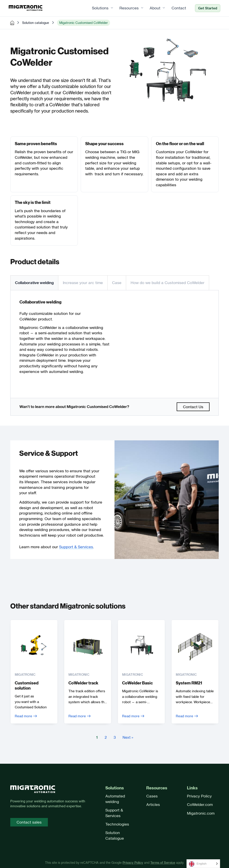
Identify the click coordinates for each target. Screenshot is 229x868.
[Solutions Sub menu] (111, 8)
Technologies (117, 824)
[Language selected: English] (203, 864)
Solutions (99, 8)
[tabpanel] (114, 344)
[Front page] (33, 790)
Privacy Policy (199, 796)
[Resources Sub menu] (141, 8)
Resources (128, 8)
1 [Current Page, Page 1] (97, 738)
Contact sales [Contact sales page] (29, 822)
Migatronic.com (201, 813)
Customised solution (27, 686)
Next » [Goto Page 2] (128, 738)
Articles (153, 805)
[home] (12, 23)
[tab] (34, 283)
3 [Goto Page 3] (115, 738)
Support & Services (76, 547)
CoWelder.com (200, 805)
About (154, 8)
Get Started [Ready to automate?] (206, 8)
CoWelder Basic (137, 683)
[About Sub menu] (162, 8)
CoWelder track (83, 683)
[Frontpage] (27, 8)
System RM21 (189, 683)
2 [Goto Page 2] (106, 738)
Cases (152, 796)
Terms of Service (163, 863)
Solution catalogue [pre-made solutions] (36, 23)
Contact (177, 8)
